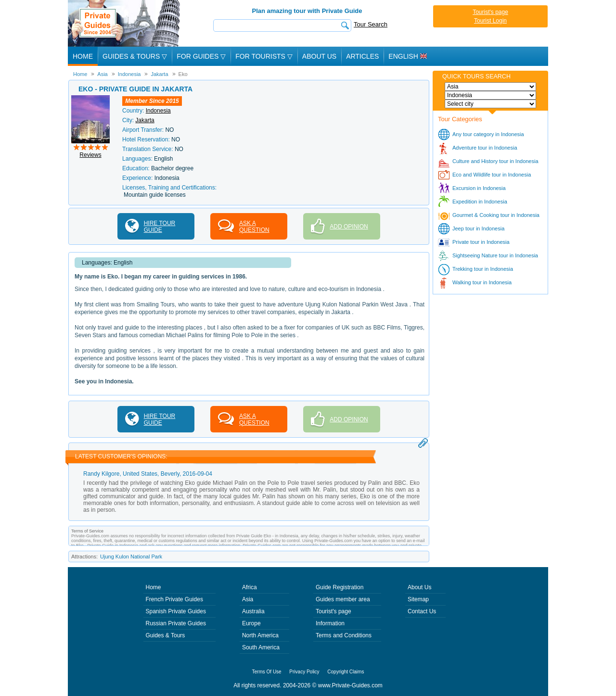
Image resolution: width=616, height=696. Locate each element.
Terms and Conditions (344, 635)
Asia (248, 599)
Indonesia (158, 111)
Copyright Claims (346, 672)
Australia (253, 611)
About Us (319, 56)
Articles (362, 56)
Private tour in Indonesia (481, 242)
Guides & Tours (166, 635)
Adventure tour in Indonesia (485, 148)
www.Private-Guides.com (350, 685)
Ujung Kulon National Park (131, 557)
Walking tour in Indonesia (482, 282)
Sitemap (418, 599)
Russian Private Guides (176, 623)
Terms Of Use (267, 672)
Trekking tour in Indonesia (483, 269)
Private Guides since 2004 (125, 23)
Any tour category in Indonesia (488, 134)
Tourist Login (490, 21)
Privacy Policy (304, 672)
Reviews (90, 155)
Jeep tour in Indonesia (478, 228)
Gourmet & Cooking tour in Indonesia (496, 215)
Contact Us (422, 611)
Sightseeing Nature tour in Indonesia (495, 255)
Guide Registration (340, 587)
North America (260, 635)
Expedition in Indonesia (480, 202)
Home (83, 56)
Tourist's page (490, 12)
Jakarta (145, 120)
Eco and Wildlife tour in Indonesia (492, 175)
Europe (251, 623)
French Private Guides (174, 599)
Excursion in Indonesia (479, 188)
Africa (250, 587)
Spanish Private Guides (176, 611)
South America (261, 647)
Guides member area (343, 599)
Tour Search (371, 24)
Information (330, 623)
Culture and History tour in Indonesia (495, 161)
